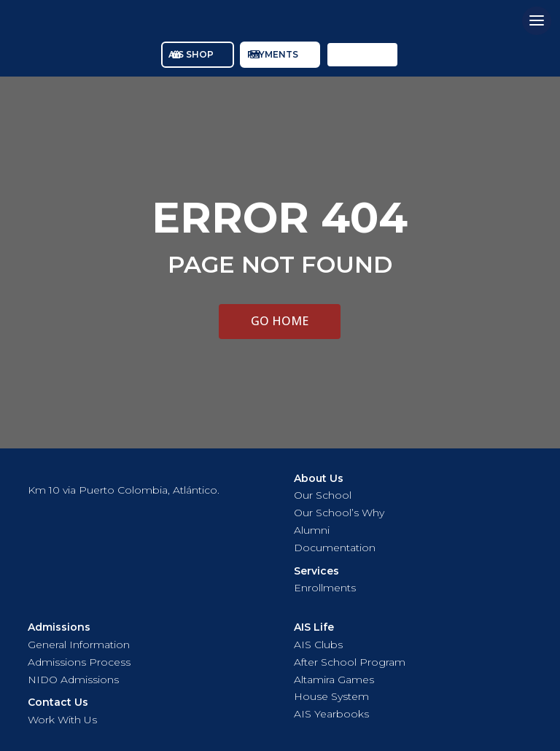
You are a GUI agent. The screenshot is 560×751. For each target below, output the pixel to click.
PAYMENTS (273, 54)
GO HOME (280, 321)
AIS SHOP (191, 54)
